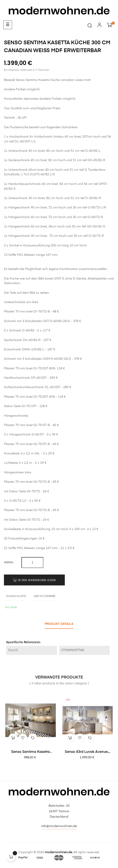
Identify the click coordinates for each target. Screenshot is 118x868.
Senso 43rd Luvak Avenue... (88, 752)
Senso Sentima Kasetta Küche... (30, 752)
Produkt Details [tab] (59, 624)
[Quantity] (32, 563)
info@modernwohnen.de (59, 826)
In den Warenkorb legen (34, 580)
